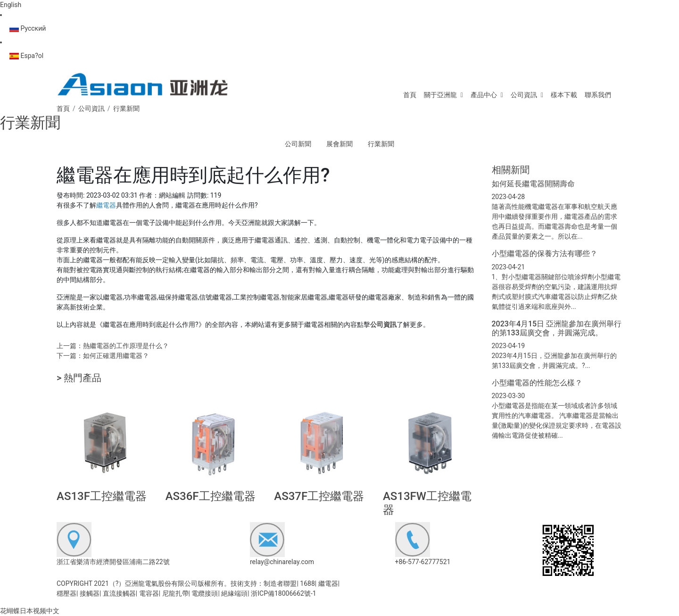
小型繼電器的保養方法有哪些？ (545, 254)
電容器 (149, 593)
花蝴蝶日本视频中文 (30, 611)
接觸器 (90, 593)
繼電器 (328, 583)
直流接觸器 (119, 593)
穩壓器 (66, 593)
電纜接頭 (205, 593)
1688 (307, 583)
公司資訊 (524, 95)
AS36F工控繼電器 (211, 496)
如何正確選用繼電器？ (116, 356)
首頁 (410, 95)
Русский (28, 28)
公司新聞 (298, 144)
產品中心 (484, 95)
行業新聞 (381, 144)
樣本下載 (564, 95)
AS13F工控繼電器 (102, 496)
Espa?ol (26, 56)
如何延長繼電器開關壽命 (533, 184)
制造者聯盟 (280, 583)
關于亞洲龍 (440, 95)
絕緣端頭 (234, 593)
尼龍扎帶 (175, 593)
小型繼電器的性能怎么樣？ (537, 383)
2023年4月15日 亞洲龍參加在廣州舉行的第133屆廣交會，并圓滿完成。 (557, 328)
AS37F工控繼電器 (319, 496)
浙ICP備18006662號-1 (283, 593)
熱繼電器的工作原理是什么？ (126, 346)
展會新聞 (339, 144)
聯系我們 (598, 95)
